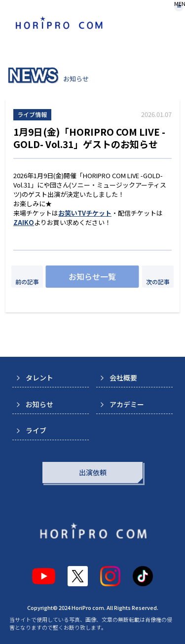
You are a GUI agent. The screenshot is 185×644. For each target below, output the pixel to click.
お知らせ (39, 404)
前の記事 (27, 282)
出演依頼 (93, 472)
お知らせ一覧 (92, 276)
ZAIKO (24, 222)
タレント (39, 378)
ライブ (36, 430)
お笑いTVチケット (85, 213)
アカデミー (127, 404)
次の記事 (158, 282)
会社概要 (123, 378)
